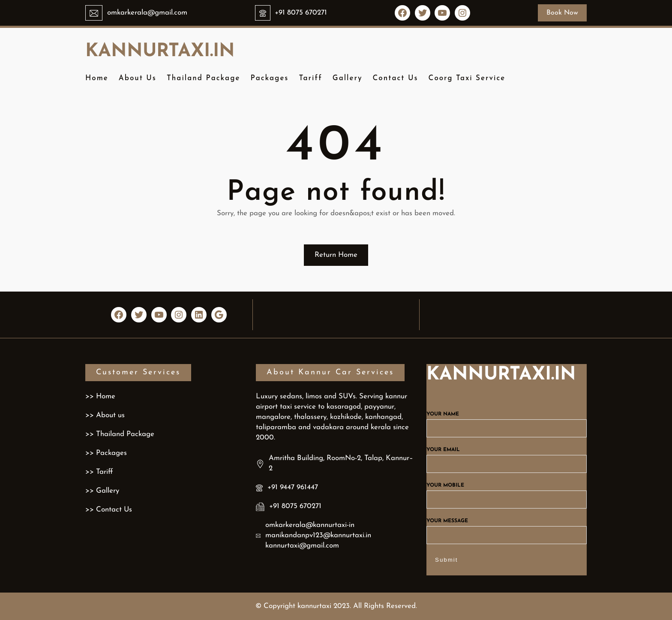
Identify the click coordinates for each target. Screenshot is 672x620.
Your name (507, 421)
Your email (507, 457)
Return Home (336, 255)
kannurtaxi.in (160, 52)
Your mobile (507, 493)
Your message (507, 528)
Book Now (562, 13)
